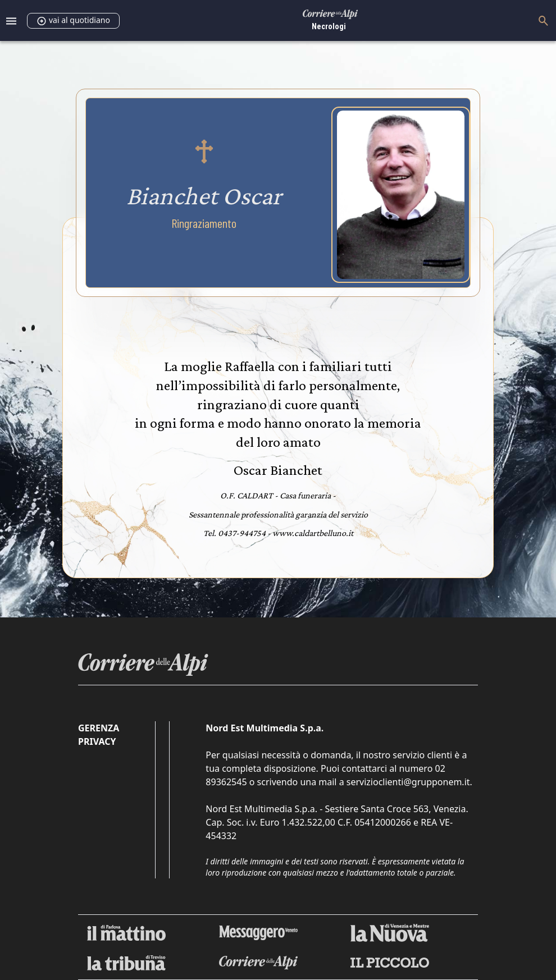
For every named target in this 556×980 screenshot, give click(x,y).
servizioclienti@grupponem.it (408, 782)
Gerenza (99, 728)
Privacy (97, 741)
